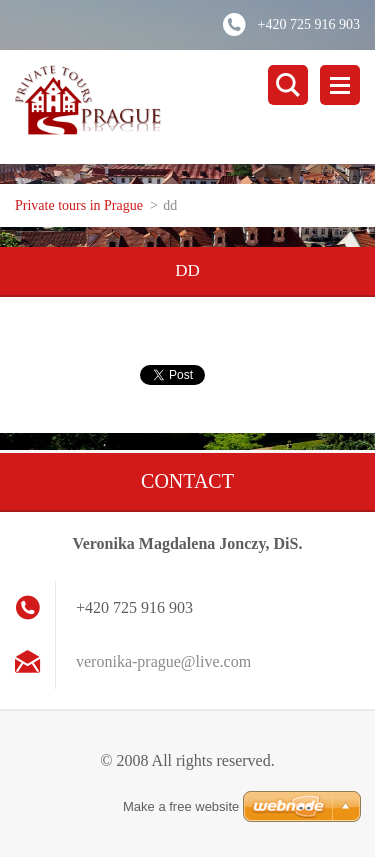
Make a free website (181, 806)
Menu (340, 85)
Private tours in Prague (79, 205)
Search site (288, 85)
